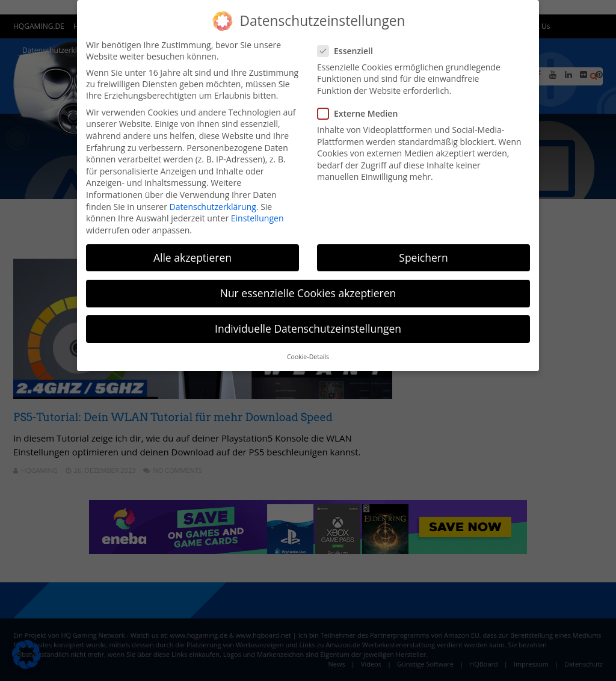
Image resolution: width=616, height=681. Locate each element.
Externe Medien (361, 113)
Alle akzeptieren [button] (192, 257)
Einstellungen (257, 218)
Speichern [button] (423, 257)
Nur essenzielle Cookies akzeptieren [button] (308, 293)
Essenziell (349, 51)
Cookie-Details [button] (308, 357)
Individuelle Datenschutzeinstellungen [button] (308, 328)
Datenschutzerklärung (213, 207)
